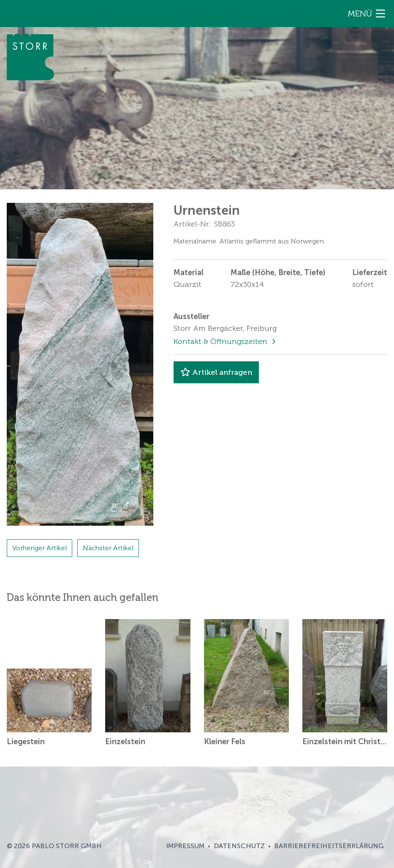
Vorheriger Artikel (39, 548)
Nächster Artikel (108, 548)
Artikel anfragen (216, 372)
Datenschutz (239, 846)
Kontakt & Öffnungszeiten (221, 341)
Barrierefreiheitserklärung (329, 846)
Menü (367, 14)
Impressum (185, 846)
